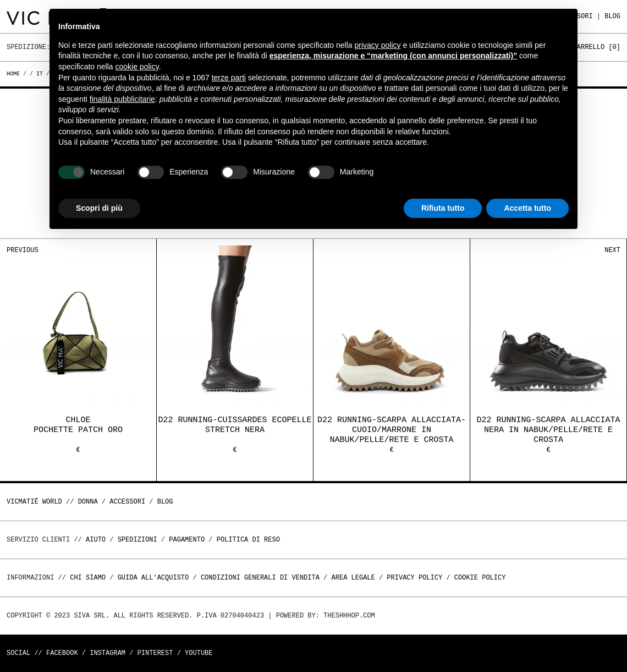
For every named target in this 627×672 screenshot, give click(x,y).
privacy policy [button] (378, 45)
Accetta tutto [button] (527, 208)
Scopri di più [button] (99, 208)
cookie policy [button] (137, 67)
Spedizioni (137, 540)
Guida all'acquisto (153, 578)
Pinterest (155, 653)
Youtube (199, 653)
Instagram (108, 653)
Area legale (353, 578)
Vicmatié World (34, 502)
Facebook (62, 653)
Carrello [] (597, 47)
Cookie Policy (480, 578)
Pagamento (187, 540)
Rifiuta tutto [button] (443, 208)
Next (612, 250)
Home (15, 74)
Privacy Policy (414, 578)
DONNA (88, 502)
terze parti (229, 78)
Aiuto (96, 540)
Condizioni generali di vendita (260, 578)
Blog (612, 16)
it (40, 74)
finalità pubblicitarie (122, 99)
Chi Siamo (88, 578)
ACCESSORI (127, 502)
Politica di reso (248, 540)
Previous (23, 250)
